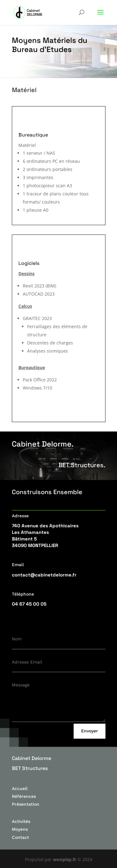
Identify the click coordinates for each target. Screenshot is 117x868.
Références (24, 796)
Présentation (26, 804)
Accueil (20, 788)
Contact (20, 837)
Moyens (20, 829)
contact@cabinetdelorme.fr (44, 575)
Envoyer (90, 731)
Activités (21, 821)
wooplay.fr (65, 859)
